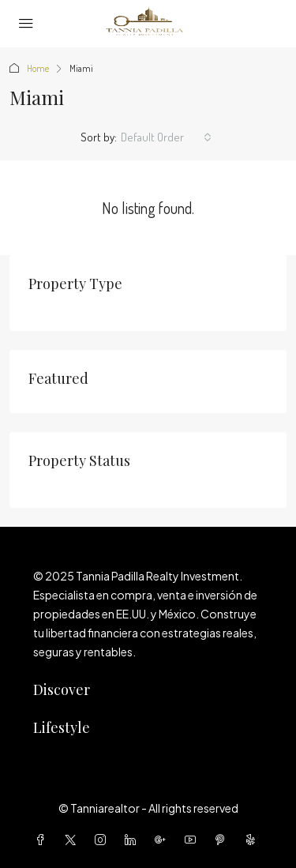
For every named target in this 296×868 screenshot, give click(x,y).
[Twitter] (73, 840)
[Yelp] (253, 840)
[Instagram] (103, 840)
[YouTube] (193, 840)
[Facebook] (43, 840)
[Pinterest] (223, 840)
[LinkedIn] (133, 840)
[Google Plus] (163, 840)
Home (38, 68)
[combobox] (166, 137)
